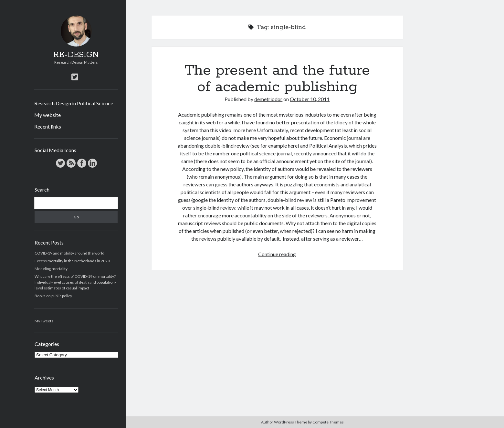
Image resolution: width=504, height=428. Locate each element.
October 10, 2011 (310, 99)
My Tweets (44, 321)
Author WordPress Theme (284, 422)
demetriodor (268, 99)
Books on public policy (53, 296)
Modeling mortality (51, 269)
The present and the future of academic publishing (277, 79)
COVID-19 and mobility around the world (69, 253)
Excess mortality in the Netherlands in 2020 (72, 261)
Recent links (48, 126)
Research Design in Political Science (74, 103)
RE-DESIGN (76, 55)
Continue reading (277, 254)
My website (47, 115)
